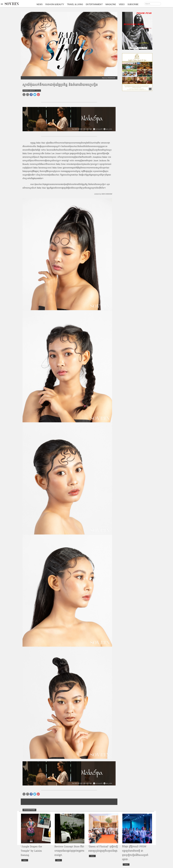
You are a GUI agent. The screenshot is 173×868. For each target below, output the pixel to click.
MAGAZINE (111, 4)
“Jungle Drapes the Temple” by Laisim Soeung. (31, 851)
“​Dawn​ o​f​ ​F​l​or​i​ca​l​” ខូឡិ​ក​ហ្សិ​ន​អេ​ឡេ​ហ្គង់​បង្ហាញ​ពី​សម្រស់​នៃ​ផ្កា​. (103, 849)
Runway (92, 856)
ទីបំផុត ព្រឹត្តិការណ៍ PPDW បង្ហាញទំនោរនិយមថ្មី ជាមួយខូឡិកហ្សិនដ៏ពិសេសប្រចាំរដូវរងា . (135, 853)
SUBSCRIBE (133, 4)
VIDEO (122, 4)
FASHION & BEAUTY (55, 4)
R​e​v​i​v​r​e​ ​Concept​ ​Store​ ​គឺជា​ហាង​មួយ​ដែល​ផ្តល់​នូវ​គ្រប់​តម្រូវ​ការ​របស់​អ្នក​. (69, 851)
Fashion (25, 860)
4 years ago (38, 91)
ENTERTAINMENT (94, 4)
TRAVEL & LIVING (75, 4)
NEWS (40, 4)
